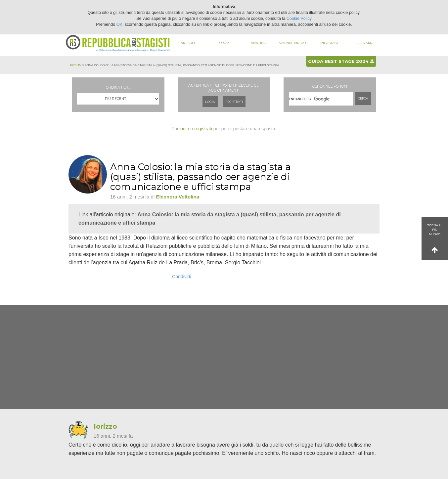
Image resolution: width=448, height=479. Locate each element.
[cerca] (321, 99)
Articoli (188, 43)
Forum (223, 43)
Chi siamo (365, 43)
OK (119, 24)
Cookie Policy (299, 19)
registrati (203, 129)
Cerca (363, 98)
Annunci (259, 43)
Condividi (182, 277)
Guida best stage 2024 (341, 61)
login (184, 129)
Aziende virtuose (294, 43)
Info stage (330, 43)
